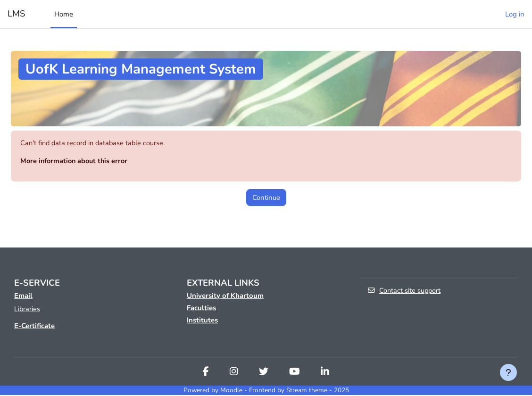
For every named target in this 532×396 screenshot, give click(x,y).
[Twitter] (264, 373)
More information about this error (76, 161)
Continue (266, 198)
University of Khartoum (225, 297)
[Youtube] (295, 373)
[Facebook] (206, 373)
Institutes (202, 321)
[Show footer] (508, 372)
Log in (515, 14)
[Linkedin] (325, 373)
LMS (16, 14)
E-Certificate (34, 327)
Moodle (231, 391)
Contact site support (405, 291)
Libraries (27, 310)
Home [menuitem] (64, 14)
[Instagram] (234, 373)
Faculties (201, 309)
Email (23, 297)
